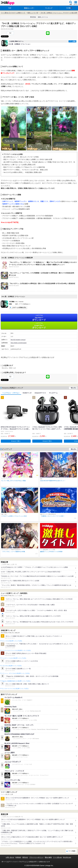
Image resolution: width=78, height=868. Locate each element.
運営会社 (25, 857)
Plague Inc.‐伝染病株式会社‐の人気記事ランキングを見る (16, 681)
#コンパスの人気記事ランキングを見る (12, 641)
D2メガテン (5, 368)
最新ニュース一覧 (33, 13)
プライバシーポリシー (36, 857)
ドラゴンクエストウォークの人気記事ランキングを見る (16, 650)
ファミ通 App (8, 3)
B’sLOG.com (67, 857)
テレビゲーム (53, 393)
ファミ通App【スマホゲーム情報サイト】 (13, 13)
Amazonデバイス (40, 393)
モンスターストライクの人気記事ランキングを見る (15, 689)
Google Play (39, 326)
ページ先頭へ (72, 851)
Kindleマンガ (27, 393)
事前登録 (33, 17)
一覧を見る (73, 388)
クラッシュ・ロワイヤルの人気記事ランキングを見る (16, 673)
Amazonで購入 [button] (16, 441)
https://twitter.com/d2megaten (19, 343)
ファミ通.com (57, 857)
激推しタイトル (43, 17)
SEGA (11, 368)
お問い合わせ (10, 857)
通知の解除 (48, 857)
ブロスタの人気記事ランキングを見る (12, 666)
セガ (15, 368)
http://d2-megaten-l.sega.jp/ (18, 340)
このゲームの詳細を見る (19, 307)
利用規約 (18, 857)
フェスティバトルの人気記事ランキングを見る (14, 658)
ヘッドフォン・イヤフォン (11, 393)
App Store (39, 318)
